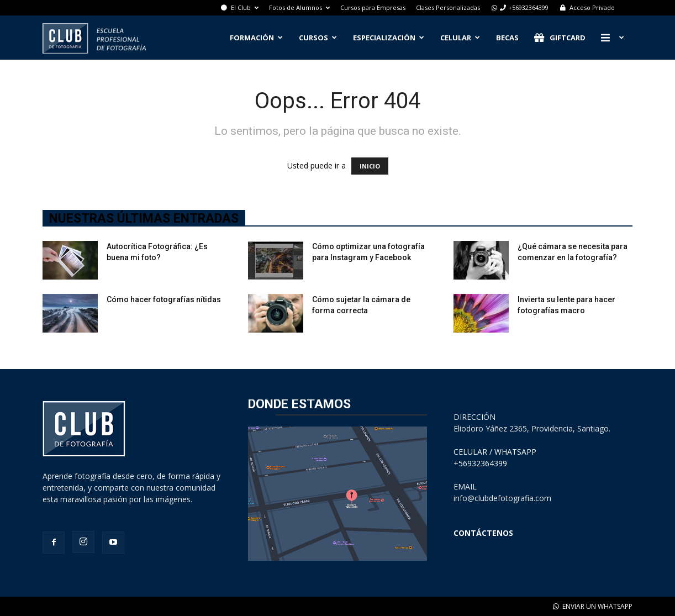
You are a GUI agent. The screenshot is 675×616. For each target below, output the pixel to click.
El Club (239, 7)
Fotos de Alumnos (299, 7)
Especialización (389, 38)
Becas (507, 38)
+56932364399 (520, 7)
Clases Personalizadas (448, 7)
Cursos (318, 38)
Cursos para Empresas (373, 7)
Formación (256, 38)
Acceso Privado (587, 7)
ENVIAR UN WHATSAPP (593, 606)
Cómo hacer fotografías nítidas (164, 299)
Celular (460, 38)
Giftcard (560, 38)
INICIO (370, 166)
